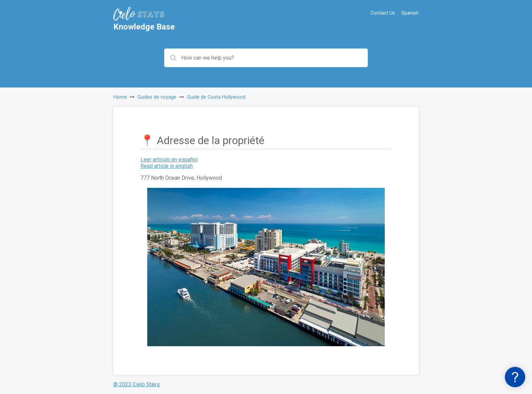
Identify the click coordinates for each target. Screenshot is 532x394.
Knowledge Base (144, 27)
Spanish (410, 13)
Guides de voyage (157, 97)
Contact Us (383, 13)
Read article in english (167, 166)
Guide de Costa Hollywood (216, 97)
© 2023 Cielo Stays (137, 384)
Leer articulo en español (169, 160)
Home (120, 97)
